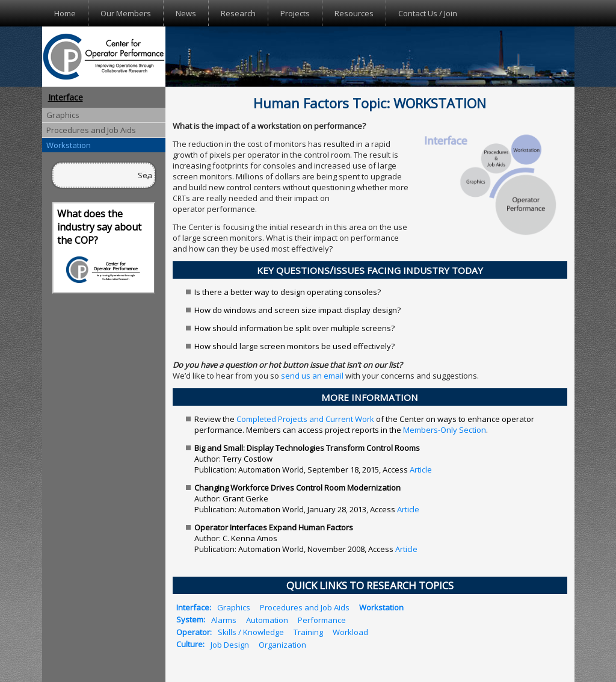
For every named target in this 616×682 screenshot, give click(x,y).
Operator (193, 632)
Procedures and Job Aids (91, 130)
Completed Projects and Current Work (305, 419)
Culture (189, 644)
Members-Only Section (445, 430)
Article (421, 470)
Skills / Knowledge (251, 632)
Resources (354, 13)
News (186, 13)
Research (238, 13)
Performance (322, 619)
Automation (267, 619)
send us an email (312, 376)
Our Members (126, 13)
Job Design (230, 644)
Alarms (224, 619)
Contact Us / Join (428, 13)
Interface (66, 97)
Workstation (69, 145)
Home (65, 13)
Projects (295, 13)
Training (308, 632)
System (190, 619)
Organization (282, 644)
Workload (350, 632)
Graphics (63, 115)
